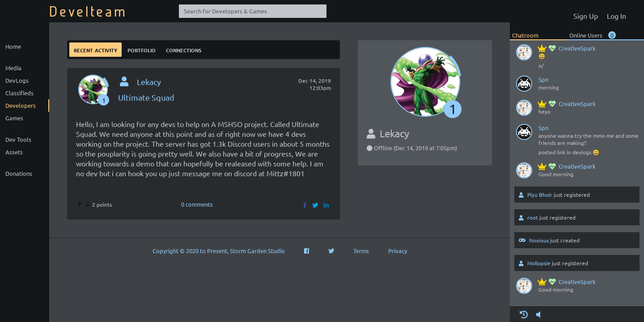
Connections (184, 49)
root (533, 217)
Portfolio (142, 49)
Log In (616, 16)
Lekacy (149, 82)
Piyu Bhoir (540, 195)
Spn (543, 79)
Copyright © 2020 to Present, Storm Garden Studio (219, 251)
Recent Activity (95, 49)
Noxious (539, 240)
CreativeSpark (567, 48)
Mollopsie (539, 263)
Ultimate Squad (146, 97)
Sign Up (586, 16)
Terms (361, 251)
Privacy (398, 251)
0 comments (197, 204)
